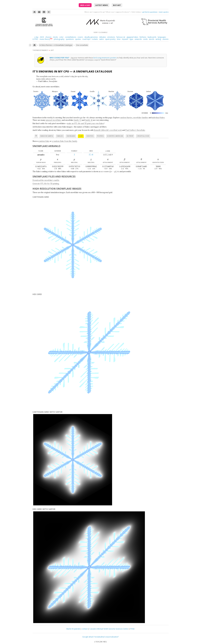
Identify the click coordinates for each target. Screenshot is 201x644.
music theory (45, 39)
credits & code (143, 136)
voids (145, 39)
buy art (117, 5)
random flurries (126, 118)
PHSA (132, 629)
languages (162, 37)
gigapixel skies (132, 37)
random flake (44, 141)
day (36, 37)
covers (80, 37)
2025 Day (85, 5)
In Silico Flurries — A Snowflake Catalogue (56, 45)
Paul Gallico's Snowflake (135, 130)
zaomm (165, 39)
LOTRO (35, 39)
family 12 (77, 120)
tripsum (125, 39)
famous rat (121, 37)
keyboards (152, 37)
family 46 (89, 120)
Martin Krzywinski (73, 629)
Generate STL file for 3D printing (46, 184)
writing (158, 39)
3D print (130, 136)
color (61, 37)
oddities (90, 136)
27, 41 (91, 155)
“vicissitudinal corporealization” (106, 637)
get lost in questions (150, 12)
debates (103, 37)
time (119, 39)
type (131, 39)
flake (81, 136)
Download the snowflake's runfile (46, 180)
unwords (138, 39)
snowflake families (141, 118)
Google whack (88, 637)
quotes (78, 39)
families (60, 136)
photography (59, 39)
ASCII (42, 37)
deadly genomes (91, 37)
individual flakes (158, 118)
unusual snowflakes (54, 120)
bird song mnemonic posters (105, 58)
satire (101, 39)
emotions (111, 37)
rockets (95, 39)
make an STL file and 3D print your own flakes (85, 123)
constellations (71, 37)
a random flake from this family (64, 141)
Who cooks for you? (60, 58)
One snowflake (82, 45)
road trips (86, 39)
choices (48, 37)
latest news (102, 5)
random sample (47, 136)
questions (70, 39)
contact (85, 629)
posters (100, 136)
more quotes (164, 12)
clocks (55, 37)
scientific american (115, 136)
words (152, 39)
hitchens (143, 37)
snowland (71, 136)
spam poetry (110, 39)
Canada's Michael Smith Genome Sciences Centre (109, 629)
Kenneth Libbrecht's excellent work (108, 130)
